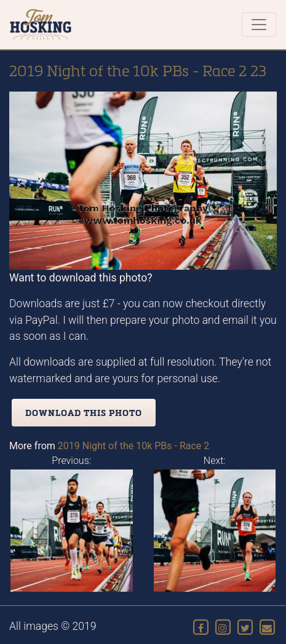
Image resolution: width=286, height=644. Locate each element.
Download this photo (84, 413)
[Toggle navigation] (259, 25)
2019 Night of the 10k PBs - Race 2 (134, 446)
